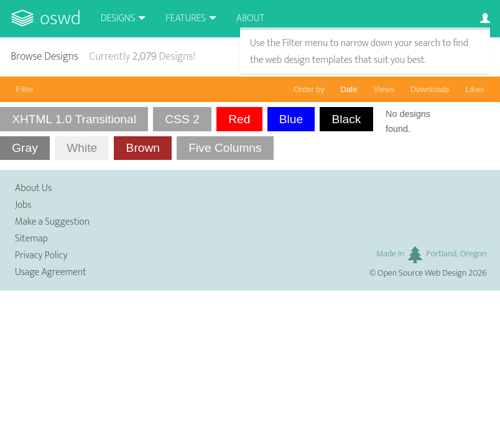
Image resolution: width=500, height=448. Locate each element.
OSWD (60, 18)
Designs (118, 18)
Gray (25, 148)
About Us (33, 188)
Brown (143, 148)
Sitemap (31, 239)
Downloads (430, 89)
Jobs (23, 205)
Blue (291, 119)
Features (186, 18)
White (82, 148)
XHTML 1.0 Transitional (74, 119)
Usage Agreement (51, 272)
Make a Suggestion (52, 222)
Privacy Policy (41, 255)
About (250, 18)
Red (239, 119)
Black (347, 119)
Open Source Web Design (422, 273)
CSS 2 (182, 119)
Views (384, 89)
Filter (25, 89)
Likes (475, 89)
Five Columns (225, 148)
